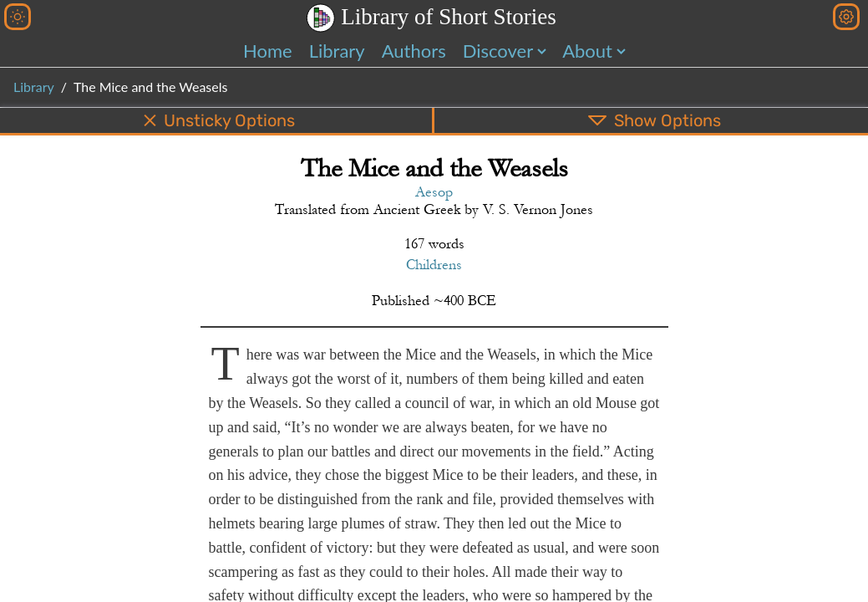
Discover (498, 51)
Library (337, 51)
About (587, 51)
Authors (414, 51)
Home (268, 51)
